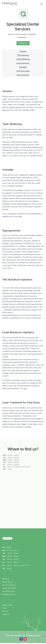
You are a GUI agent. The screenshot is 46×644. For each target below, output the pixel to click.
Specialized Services (9, 591)
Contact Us (23, 43)
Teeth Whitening (23, 59)
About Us (5, 611)
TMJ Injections (23, 55)
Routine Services (8, 582)
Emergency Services (9, 594)
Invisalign (23, 67)
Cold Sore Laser (23, 71)
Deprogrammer (23, 75)
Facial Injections (23, 63)
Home (4, 608)
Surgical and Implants (9, 588)
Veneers (23, 51)
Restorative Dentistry (9, 585)
